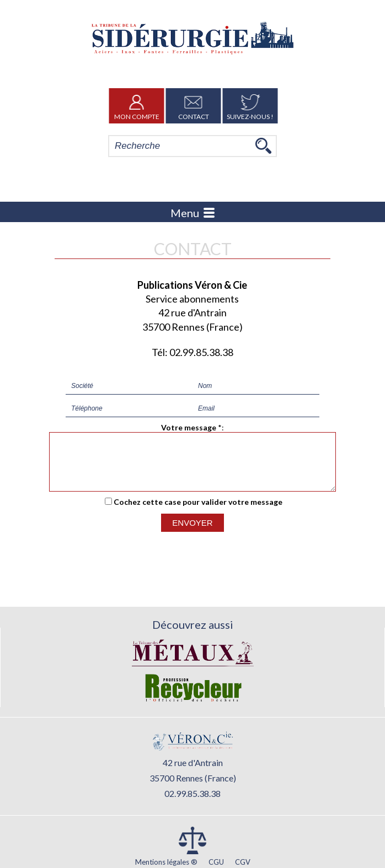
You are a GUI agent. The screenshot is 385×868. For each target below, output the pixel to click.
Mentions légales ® (166, 862)
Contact (194, 106)
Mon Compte (137, 106)
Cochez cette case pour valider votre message (198, 512)
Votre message (189, 427)
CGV (243, 862)
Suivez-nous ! (250, 106)
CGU (216, 862)
